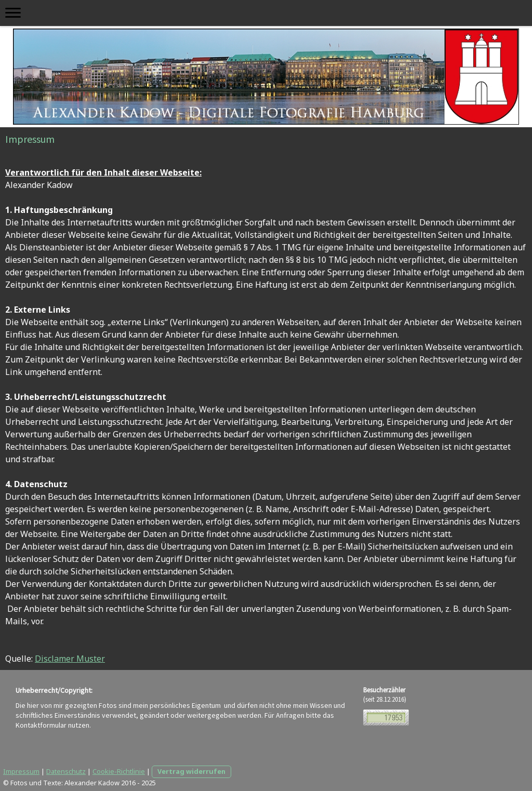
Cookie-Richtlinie (119, 771)
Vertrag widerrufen (191, 771)
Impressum (21, 771)
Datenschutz (66, 771)
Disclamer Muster (70, 659)
